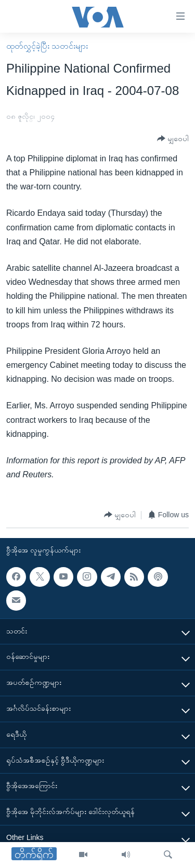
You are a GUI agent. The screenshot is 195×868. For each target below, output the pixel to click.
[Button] (173, 139)
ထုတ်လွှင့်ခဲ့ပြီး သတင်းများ (47, 46)
